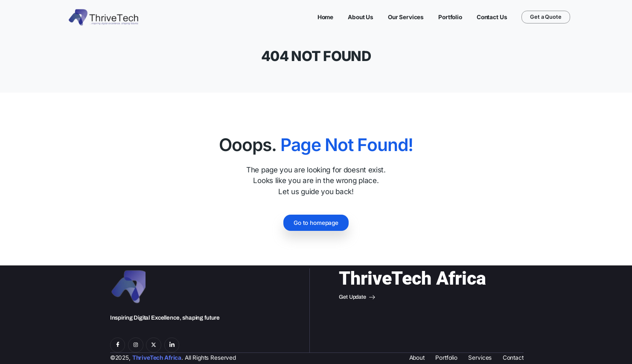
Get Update (357, 297)
